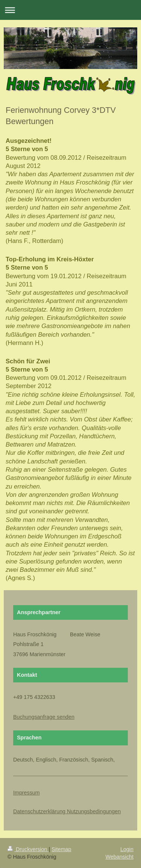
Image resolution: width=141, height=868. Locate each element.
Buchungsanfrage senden (44, 717)
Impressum (27, 793)
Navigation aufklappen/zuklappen (70, 10)
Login (127, 849)
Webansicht (120, 857)
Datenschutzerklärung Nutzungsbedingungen (67, 811)
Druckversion (28, 849)
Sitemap (61, 849)
